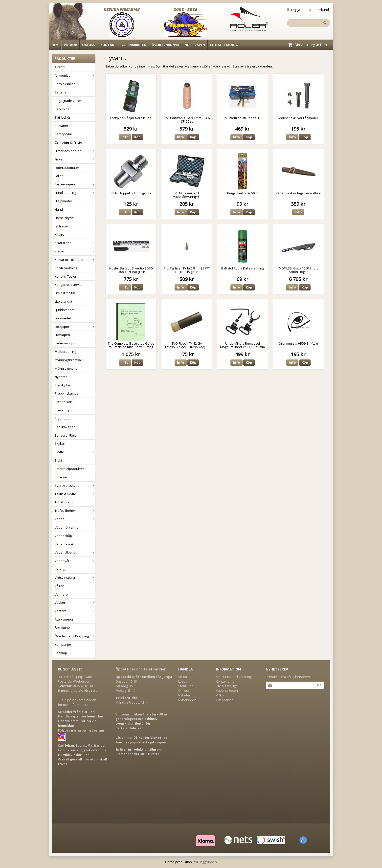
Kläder (75, 251)
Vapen (200, 45)
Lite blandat (63, 301)
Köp (137, 137)
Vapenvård (75, 561)
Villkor (70, 45)
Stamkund (319, 10)
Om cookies (225, 700)
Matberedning (65, 352)
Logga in (295, 10)
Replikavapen (65, 427)
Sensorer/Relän (67, 435)
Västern (75, 611)
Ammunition (75, 75)
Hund (59, 209)
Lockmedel (63, 318)
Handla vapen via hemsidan (80, 716)
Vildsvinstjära (75, 578)
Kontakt (108, 45)
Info (125, 137)
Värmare (61, 594)
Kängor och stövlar (69, 285)
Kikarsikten (75, 243)
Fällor (59, 176)
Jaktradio (61, 226)
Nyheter (61, 377)
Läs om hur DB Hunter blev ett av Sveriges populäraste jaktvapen (141, 740)
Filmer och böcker (75, 151)
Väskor (75, 602)
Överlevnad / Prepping (75, 636)
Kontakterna (225, 681)
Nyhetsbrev (187, 700)
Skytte (75, 452)
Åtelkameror (64, 619)
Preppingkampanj (68, 393)
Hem (55, 45)
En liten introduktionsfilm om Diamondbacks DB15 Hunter (139, 752)
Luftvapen (62, 335)
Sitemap (61, 653)
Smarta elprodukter (69, 469)
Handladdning (75, 193)
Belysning (62, 109)
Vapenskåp (63, 536)
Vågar (59, 586)
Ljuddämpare (65, 310)
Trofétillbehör (75, 511)
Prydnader (63, 419)
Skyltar (60, 444)
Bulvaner (61, 126)
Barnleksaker (65, 84)
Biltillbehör (63, 117)
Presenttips (63, 410)
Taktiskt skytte (75, 494)
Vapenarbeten (134, 45)
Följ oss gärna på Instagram (81, 730)
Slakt (58, 460)
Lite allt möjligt (225, 45)
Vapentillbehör (75, 552)
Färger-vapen (75, 184)
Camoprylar (63, 134)
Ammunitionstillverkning (234, 677)
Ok (319, 685)
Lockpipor (75, 327)
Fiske (75, 159)
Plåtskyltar (63, 385)
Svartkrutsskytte (75, 486)
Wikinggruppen (205, 862)
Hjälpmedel (63, 201)
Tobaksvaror (64, 502)
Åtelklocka (62, 628)
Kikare (59, 234)
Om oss (89, 45)
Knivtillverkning (66, 268)
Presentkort (64, 402)
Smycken (61, 477)
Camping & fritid (68, 142)
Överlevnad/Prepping (170, 45)
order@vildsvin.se (84, 690)
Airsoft (60, 67)
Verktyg (60, 569)
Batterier (61, 92)
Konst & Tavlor (66, 276)
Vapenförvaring (67, 527)
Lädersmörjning (66, 343)
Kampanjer (63, 645)
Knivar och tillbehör (75, 260)
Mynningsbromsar (68, 360)
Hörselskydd (64, 218)
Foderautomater (67, 168)
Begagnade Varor (68, 101)
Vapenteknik (64, 544)
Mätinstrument (66, 368)
